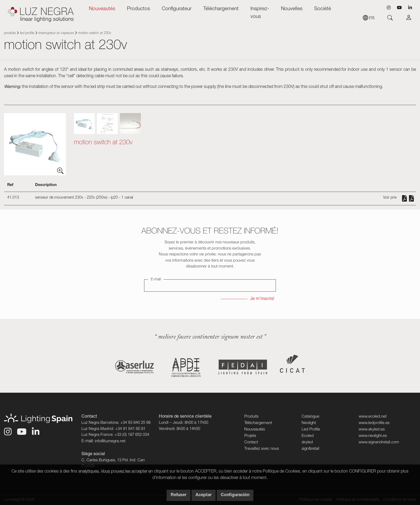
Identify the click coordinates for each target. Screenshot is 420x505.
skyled (307, 442)
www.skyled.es (372, 430)
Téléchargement (221, 9)
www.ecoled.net (373, 417)
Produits (10, 33)
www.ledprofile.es (374, 423)
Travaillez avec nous (262, 449)
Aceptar (204, 495)
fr (369, 19)
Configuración (235, 495)
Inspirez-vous (260, 13)
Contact (251, 442)
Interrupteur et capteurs (56, 33)
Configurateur (177, 9)
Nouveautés (102, 9)
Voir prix (390, 198)
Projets (250, 436)
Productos (138, 9)
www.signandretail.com (379, 442)
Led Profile (27, 33)
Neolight (309, 423)
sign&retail (310, 449)
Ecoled (308, 436)
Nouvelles (292, 9)
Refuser (179, 495)
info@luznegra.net (110, 441)
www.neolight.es (373, 436)
